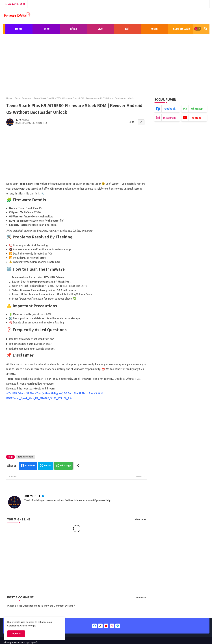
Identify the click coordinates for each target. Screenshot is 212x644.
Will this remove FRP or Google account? (32, 349)
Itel (127, 29)
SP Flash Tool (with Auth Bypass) (45, 393)
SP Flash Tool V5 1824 (91, 393)
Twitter (48, 465)
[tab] (19, 29)
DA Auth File (71, 393)
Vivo (100, 29)
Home (19, 29)
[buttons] (95, 626)
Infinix (73, 29)
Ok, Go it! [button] (16, 634)
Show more (140, 519)
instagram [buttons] (169, 118)
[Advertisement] (106, 63)
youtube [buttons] (197, 118)
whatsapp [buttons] (197, 109)
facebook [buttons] (170, 109)
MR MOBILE (33, 496)
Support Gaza (181, 29)
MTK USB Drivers (16, 393)
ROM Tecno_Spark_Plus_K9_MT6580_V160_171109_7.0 (39, 398)
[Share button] (78, 466)
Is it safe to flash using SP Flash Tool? (30, 344)
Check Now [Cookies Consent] (26, 626)
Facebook (30, 465)
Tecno (46, 29)
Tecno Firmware (23, 98)
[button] (198, 29)
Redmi (154, 29)
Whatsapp (65, 465)
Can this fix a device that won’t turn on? (31, 339)
